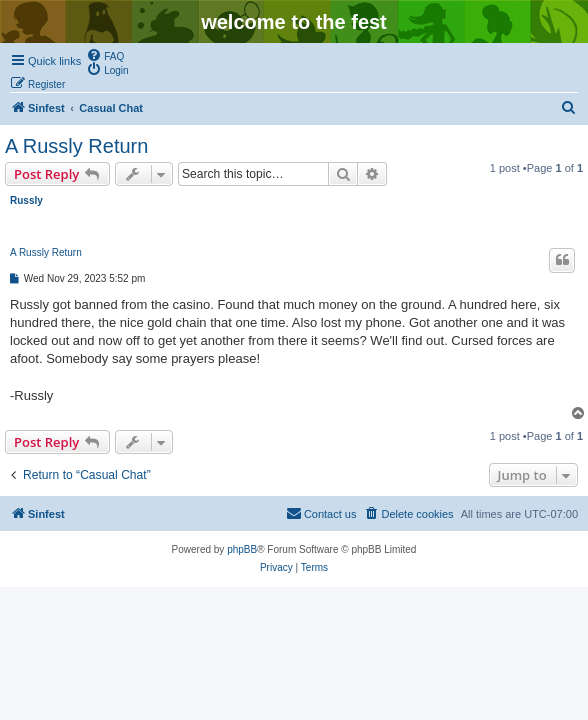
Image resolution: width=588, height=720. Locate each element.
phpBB (242, 549)
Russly (26, 200)
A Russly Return (76, 146)
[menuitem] (105, 55)
